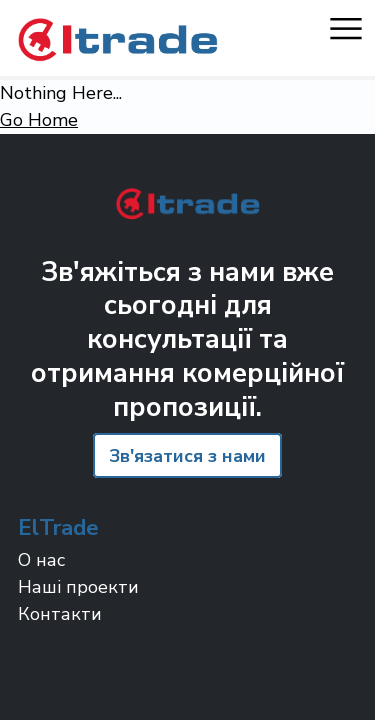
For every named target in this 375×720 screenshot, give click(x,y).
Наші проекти (78, 587)
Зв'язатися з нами (187, 456)
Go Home (39, 120)
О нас (41, 560)
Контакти (60, 614)
